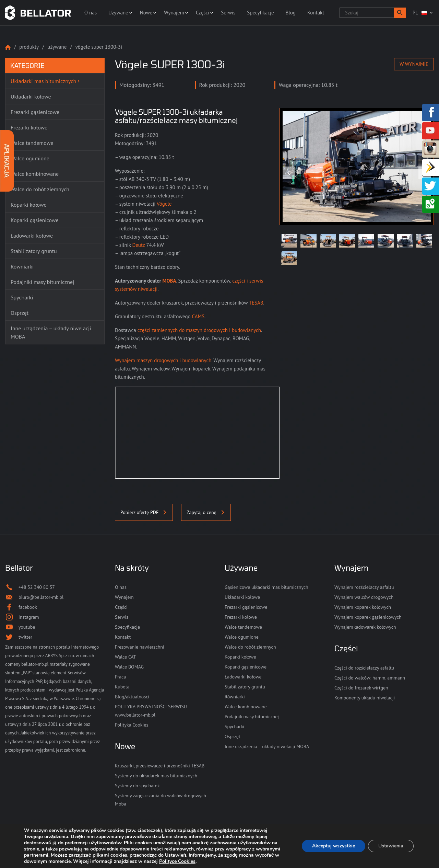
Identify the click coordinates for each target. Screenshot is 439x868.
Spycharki (234, 727)
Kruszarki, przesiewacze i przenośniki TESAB (160, 766)
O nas (91, 13)
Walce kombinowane (246, 707)
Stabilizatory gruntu (245, 687)
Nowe (146, 13)
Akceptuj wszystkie (334, 846)
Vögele (164, 204)
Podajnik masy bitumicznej (252, 717)
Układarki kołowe (242, 597)
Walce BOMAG (129, 667)
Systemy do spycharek (137, 786)
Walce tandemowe (243, 627)
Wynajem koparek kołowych (363, 607)
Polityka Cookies (132, 725)
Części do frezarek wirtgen (361, 688)
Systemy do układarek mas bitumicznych (156, 776)
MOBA (169, 281)
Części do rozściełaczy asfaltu (364, 668)
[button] (400, 13)
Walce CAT (126, 657)
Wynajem (174, 13)
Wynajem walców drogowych (364, 597)
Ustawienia (391, 846)
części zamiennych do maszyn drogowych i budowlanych (199, 330)
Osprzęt (233, 736)
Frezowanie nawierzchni (140, 647)
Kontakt (316, 13)
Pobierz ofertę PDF (144, 512)
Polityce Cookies (177, 861)
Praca (120, 677)
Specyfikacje (260, 13)
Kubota (122, 687)
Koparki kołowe (240, 657)
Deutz (138, 245)
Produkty (29, 47)
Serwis (228, 13)
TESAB (256, 303)
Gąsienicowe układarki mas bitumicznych (266, 587)
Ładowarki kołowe (243, 677)
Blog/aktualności (132, 697)
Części (203, 13)
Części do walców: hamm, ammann (370, 678)
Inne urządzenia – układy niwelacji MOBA (267, 746)
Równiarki (235, 697)
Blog (291, 13)
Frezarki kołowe (241, 617)
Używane (118, 13)
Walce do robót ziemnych (250, 647)
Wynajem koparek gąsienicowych (368, 617)
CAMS (198, 316)
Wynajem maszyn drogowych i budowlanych (163, 360)
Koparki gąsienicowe (246, 667)
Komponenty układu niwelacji (365, 698)
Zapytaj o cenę (206, 512)
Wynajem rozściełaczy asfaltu (364, 587)
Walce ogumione (242, 637)
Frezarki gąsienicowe (246, 607)
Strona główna (8, 47)
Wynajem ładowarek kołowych (365, 627)
